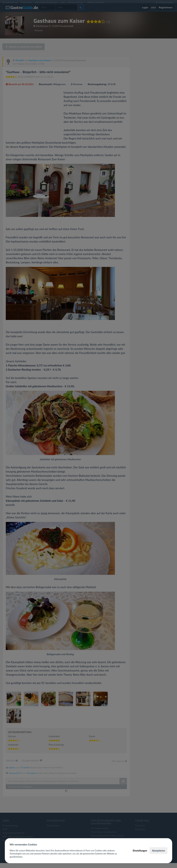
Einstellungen (140, 851)
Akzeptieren (158, 851)
